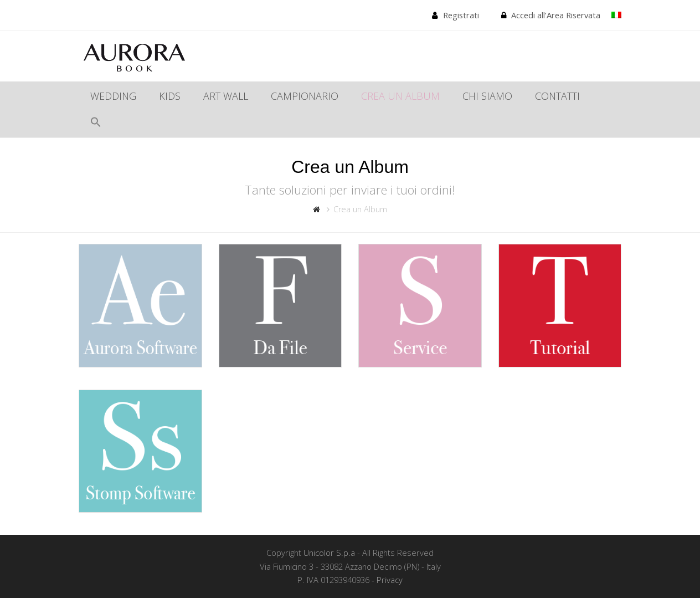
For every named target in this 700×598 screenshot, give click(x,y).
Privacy (390, 580)
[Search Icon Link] (96, 124)
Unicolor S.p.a (329, 553)
